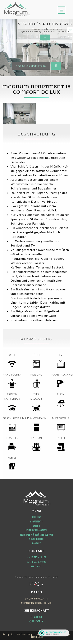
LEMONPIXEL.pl (25, 634)
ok (45, 37)
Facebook (36, 617)
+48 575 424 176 (36, 557)
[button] (56, 66)
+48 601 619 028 (37, 562)
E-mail (36, 566)
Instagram (36, 621)
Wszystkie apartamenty (31, 66)
